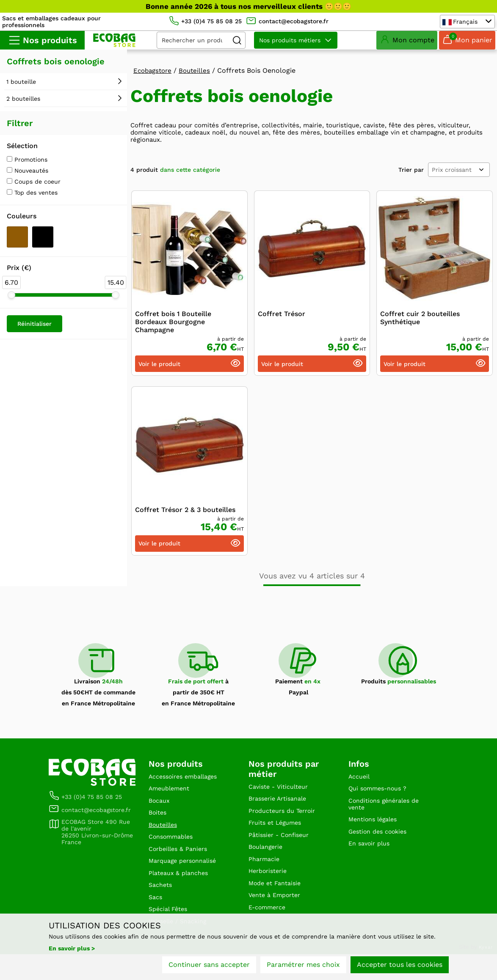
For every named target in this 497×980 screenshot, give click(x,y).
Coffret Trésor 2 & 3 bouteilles (185, 519)
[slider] (11, 302)
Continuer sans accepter (209, 966)
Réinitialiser (35, 330)
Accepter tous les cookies (400, 966)
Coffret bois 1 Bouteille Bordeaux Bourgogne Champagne (173, 331)
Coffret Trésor (282, 323)
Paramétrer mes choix (303, 966)
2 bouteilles (23, 105)
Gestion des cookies (381, 848)
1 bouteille (21, 88)
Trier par (411, 179)
